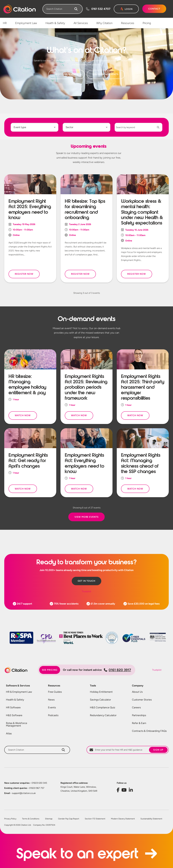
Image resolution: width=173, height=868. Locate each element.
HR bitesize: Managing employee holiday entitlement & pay (27, 385)
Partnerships (139, 715)
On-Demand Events (106, 74)
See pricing (50, 670)
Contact (154, 9)
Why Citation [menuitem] (104, 23)
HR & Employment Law (19, 692)
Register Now (24, 274)
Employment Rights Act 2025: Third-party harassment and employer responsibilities (143, 387)
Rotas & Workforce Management (17, 724)
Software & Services (18, 686)
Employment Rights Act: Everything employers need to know (85, 463)
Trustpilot (86, 591)
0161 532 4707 (101, 9)
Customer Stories (142, 700)
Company (138, 686)
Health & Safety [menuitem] (55, 23)
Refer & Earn (139, 723)
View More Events (86, 517)
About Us (137, 692)
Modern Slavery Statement (123, 819)
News (51, 700)
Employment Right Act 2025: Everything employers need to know (30, 209)
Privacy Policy (10, 819)
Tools (93, 686)
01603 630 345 (26, 783)
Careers (136, 707)
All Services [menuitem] (81, 23)
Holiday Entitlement (101, 692)
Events (52, 707)
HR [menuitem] (5, 23)
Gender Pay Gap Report (69, 819)
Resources (54, 686)
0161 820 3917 (117, 670)
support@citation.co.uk (20, 793)
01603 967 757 (24, 788)
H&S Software (14, 715)
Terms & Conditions (31, 819)
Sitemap (49, 819)
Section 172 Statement (95, 819)
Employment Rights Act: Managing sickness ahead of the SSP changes (141, 463)
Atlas (9, 733)
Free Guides (55, 692)
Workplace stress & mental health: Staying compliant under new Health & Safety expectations (142, 212)
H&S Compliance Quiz (103, 707)
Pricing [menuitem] (147, 23)
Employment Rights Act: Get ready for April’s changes (28, 461)
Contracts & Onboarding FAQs (149, 731)
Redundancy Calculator (103, 715)
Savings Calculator (100, 700)
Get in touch (86, 581)
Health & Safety (15, 700)
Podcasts (53, 715)
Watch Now (23, 415)
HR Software (13, 707)
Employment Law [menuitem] (26, 23)
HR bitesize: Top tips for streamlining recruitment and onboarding (85, 209)
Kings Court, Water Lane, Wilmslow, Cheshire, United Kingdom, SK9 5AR (79, 789)
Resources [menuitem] (128, 23)
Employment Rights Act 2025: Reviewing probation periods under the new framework (86, 387)
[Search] (76, 9)
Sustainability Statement (151, 819)
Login (129, 9)
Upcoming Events (66, 74)
